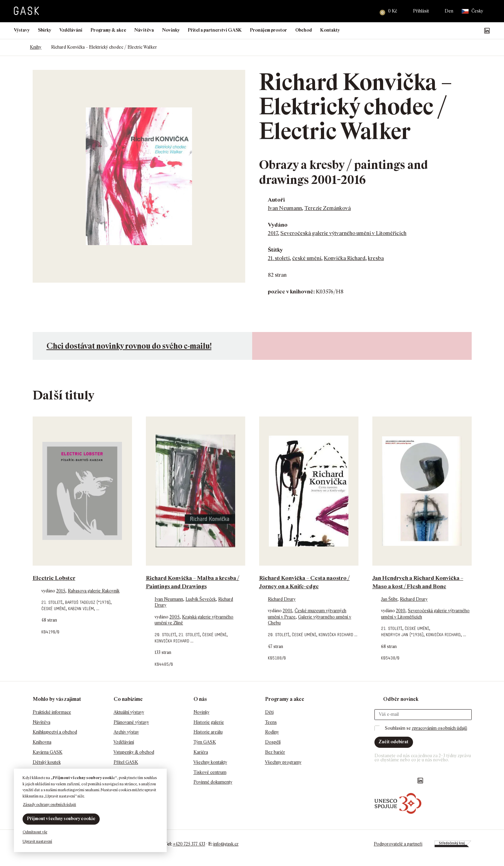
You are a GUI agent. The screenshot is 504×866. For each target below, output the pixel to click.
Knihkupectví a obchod (55, 732)
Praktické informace (52, 712)
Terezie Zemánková (328, 208)
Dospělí (273, 742)
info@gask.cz (226, 844)
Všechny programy (283, 762)
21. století (279, 258)
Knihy (36, 47)
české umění (307, 258)
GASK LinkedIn (487, 31)
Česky (472, 11)
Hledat (366, 11)
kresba (376, 258)
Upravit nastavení (37, 841)
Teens (271, 722)
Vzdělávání (71, 30)
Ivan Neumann (285, 208)
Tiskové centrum (210, 772)
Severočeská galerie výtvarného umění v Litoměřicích (343, 233)
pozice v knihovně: (291, 292)
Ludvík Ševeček (201, 599)
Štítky (275, 250)
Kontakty (330, 30)
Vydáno (278, 225)
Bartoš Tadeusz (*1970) (88, 602)
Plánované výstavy (131, 722)
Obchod (304, 30)
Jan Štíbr (389, 599)
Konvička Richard (345, 258)
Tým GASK (205, 742)
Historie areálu (208, 732)
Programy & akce (108, 30)
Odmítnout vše (35, 832)
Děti (269, 712)
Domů (17, 47)
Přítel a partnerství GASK (215, 30)
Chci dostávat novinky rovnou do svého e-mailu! (129, 346)
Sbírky (44, 30)
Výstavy (22, 30)
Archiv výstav (126, 732)
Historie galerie (209, 722)
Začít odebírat (394, 742)
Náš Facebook (454, 31)
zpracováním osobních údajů (440, 728)
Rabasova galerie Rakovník (94, 591)
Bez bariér (275, 752)
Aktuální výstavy (129, 712)
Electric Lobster (54, 578)
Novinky (171, 30)
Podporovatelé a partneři (398, 844)
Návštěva (144, 30)
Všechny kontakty (210, 762)
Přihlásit (421, 11)
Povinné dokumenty (213, 782)
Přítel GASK (126, 762)
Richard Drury (282, 599)
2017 (273, 233)
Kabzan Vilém (81, 609)
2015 (61, 591)
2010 (401, 611)
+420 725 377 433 (189, 844)
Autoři (276, 200)
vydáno (49, 591)
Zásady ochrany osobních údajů (49, 804)
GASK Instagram (465, 31)
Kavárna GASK (48, 752)
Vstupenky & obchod (134, 752)
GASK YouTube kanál (476, 31)
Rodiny (272, 732)
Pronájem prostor (268, 30)
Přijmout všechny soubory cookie (61, 819)
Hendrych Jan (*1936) (402, 635)
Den (449, 11)
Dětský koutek (47, 762)
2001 (287, 611)
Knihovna (42, 742)
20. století (165, 635)
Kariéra (201, 752)
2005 (175, 617)
